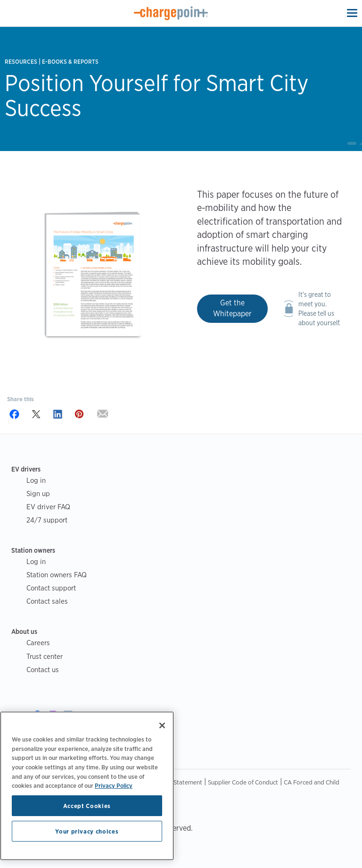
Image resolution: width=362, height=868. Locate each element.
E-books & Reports (70, 62)
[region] (87, 786)
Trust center (45, 656)
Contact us (43, 670)
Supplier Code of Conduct (243, 782)
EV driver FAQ (48, 507)
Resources (21, 62)
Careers (38, 643)
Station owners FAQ (57, 575)
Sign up (38, 493)
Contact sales (47, 601)
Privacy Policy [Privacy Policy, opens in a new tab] (114, 785)
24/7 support (47, 520)
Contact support (51, 588)
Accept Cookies (87, 806)
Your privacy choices (87, 831)
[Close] (162, 725)
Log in (36, 480)
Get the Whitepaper (232, 308)
